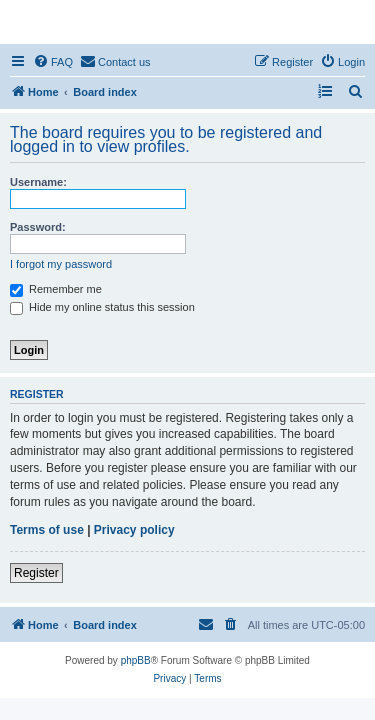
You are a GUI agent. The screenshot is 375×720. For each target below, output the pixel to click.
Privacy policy (134, 530)
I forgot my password (61, 264)
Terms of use (47, 530)
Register (36, 573)
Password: (38, 227)
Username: (38, 182)
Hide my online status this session (102, 307)
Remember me (56, 289)
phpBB (136, 660)
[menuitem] (53, 62)
